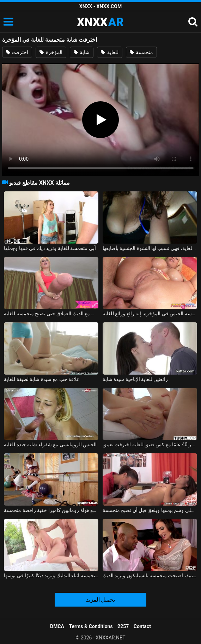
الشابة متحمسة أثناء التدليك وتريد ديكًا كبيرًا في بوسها (51, 576)
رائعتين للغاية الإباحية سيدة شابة (135, 379)
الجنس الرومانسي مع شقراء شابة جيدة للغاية (50, 445)
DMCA (57, 626)
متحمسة (141, 52)
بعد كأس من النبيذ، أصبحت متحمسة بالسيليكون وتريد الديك (150, 576)
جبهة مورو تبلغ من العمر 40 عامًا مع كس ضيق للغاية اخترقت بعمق (150, 445)
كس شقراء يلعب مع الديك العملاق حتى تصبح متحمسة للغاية (51, 314)
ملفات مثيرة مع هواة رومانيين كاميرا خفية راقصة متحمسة (51, 510)
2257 (123, 626)
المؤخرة (51, 52)
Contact (142, 626)
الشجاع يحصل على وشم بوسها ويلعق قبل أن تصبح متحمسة (150, 510)
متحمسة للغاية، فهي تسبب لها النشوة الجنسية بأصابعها (150, 248)
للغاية (109, 52)
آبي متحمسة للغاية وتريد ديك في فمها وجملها (50, 248)
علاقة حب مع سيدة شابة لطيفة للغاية (42, 379)
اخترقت (17, 52)
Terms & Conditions (91, 626)
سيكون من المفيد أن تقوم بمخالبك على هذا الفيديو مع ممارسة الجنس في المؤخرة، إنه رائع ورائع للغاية (150, 314)
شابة (82, 52)
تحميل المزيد (101, 600)
